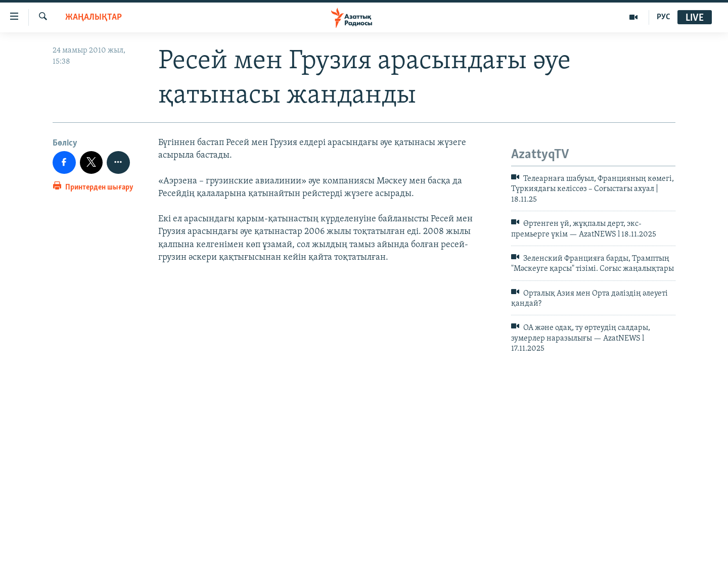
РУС (664, 17)
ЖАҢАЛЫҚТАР (94, 17)
